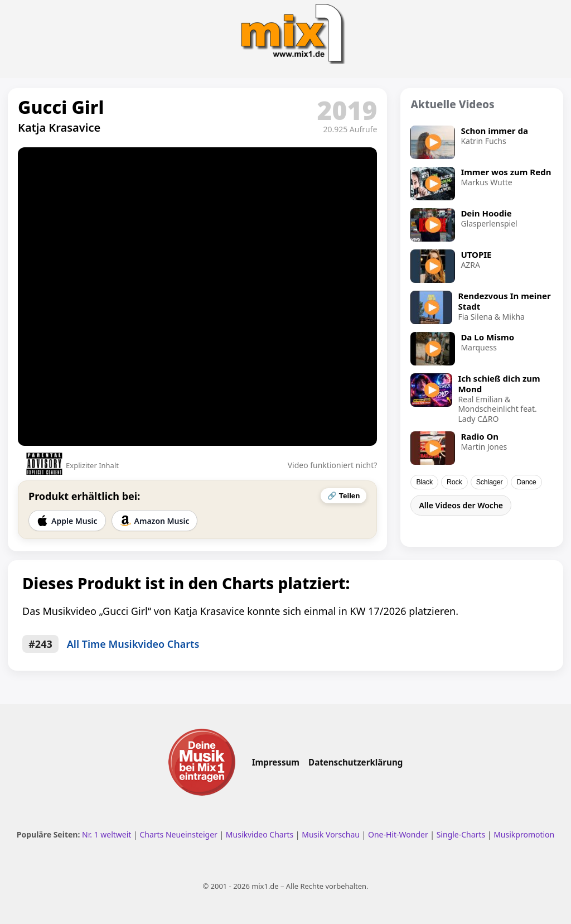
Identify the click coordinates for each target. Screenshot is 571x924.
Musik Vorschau (331, 834)
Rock (454, 482)
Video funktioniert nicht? (333, 465)
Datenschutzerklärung (355, 762)
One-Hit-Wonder (398, 834)
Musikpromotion (524, 834)
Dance (526, 482)
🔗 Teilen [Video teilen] (343, 496)
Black (424, 482)
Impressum (276, 762)
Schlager (490, 482)
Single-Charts (461, 834)
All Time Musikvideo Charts (133, 644)
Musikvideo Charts (260, 834)
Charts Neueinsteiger (178, 834)
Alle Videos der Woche (461, 505)
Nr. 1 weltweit (107, 834)
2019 (347, 110)
